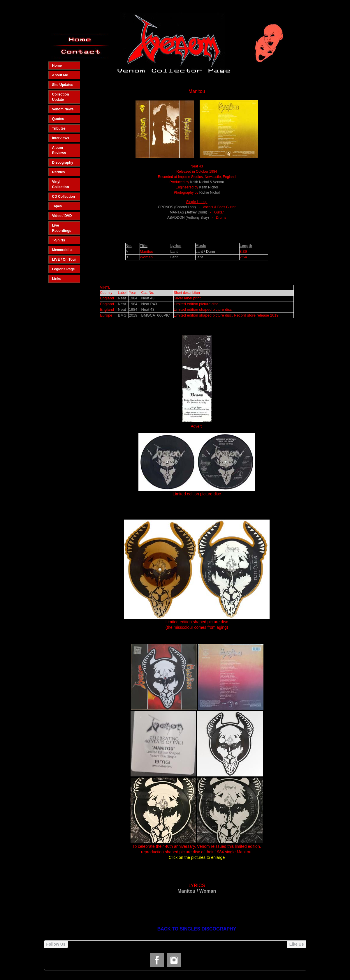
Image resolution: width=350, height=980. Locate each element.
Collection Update (61, 97)
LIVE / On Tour (64, 259)
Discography (63, 163)
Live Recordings (62, 228)
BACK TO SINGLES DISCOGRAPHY (197, 929)
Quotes (58, 119)
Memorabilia (62, 250)
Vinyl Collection (61, 184)
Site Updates (63, 85)
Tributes (59, 128)
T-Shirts (59, 240)
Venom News (63, 109)
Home (57, 66)
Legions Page (64, 269)
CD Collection (64, 197)
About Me (60, 75)
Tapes (57, 206)
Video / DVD (62, 216)
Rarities (59, 172)
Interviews (61, 138)
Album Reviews (59, 150)
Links (57, 279)
